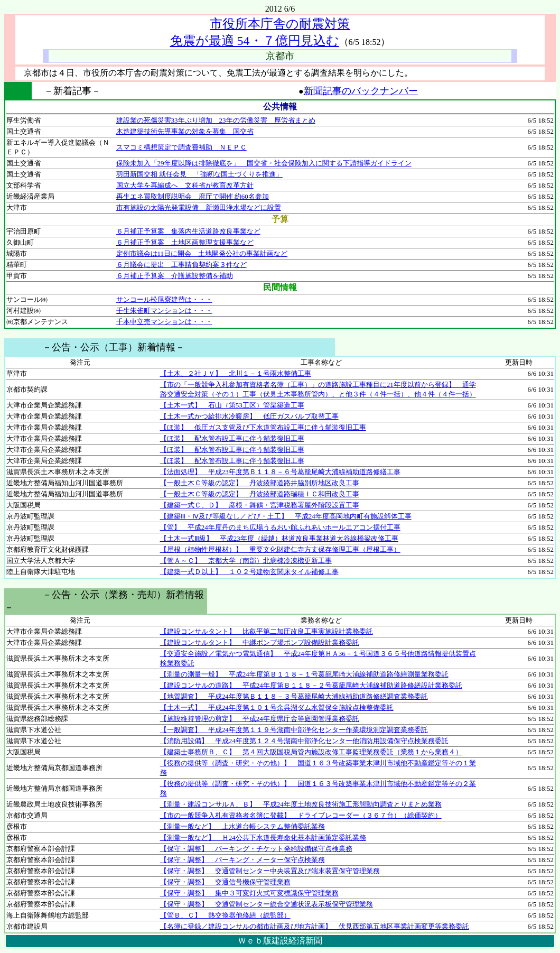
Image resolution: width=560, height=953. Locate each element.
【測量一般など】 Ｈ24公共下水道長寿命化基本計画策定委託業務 (263, 838)
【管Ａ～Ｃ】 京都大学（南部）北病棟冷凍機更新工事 (246, 561)
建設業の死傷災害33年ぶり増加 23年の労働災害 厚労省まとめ (216, 120)
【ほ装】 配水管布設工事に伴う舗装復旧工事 (232, 438)
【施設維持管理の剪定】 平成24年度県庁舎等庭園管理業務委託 (260, 719)
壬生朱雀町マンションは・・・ (164, 311)
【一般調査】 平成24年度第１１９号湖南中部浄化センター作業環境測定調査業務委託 (294, 730)
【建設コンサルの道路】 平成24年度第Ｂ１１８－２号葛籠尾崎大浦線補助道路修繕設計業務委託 (311, 685)
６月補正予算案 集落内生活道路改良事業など (188, 231)
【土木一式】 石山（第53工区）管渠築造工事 (232, 405)
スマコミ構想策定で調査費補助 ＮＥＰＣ (181, 147)
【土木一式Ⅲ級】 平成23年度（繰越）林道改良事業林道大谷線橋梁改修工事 (279, 538)
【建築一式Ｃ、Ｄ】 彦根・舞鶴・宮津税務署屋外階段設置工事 (260, 505)
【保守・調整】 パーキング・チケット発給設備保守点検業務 (256, 849)
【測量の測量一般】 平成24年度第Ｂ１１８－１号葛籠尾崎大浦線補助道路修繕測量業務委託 (304, 674)
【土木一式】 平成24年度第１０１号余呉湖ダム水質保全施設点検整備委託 (277, 707)
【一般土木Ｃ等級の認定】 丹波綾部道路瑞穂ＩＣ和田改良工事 (260, 494)
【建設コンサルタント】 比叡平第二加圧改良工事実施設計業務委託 (267, 631)
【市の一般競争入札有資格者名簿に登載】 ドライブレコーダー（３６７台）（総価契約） (301, 815)
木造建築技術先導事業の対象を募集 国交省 (185, 131)
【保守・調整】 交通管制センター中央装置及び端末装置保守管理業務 (270, 871)
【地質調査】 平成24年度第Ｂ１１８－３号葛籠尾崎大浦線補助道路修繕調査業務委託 (294, 696)
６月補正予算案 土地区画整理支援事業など (185, 242)
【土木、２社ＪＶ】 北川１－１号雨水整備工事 (236, 373)
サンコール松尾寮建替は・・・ (164, 299)
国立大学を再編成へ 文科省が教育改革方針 (185, 185)
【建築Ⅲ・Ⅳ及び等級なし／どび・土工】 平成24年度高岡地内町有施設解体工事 (286, 516)
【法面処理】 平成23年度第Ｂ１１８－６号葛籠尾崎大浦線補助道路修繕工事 (280, 472)
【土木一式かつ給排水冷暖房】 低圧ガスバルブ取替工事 (249, 416)
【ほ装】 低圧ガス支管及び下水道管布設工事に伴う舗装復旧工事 (263, 427)
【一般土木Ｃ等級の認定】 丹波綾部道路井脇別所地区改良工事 (260, 483)
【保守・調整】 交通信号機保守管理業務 (225, 882)
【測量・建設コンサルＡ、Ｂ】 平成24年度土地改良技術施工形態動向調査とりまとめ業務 (301, 804)
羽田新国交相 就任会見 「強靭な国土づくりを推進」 (199, 174)
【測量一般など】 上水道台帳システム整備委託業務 (242, 826)
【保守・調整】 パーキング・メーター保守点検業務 (242, 860)
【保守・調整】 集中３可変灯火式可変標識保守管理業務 (249, 893)
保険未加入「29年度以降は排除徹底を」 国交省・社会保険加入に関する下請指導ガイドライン (264, 163)
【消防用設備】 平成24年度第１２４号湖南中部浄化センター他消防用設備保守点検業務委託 (304, 741)
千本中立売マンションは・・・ (164, 322)
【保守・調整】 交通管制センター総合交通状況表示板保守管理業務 (267, 904)
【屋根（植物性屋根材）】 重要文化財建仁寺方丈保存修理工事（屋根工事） (280, 549)
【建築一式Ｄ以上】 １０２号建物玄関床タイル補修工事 (249, 572)
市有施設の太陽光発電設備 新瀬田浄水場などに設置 (199, 207)
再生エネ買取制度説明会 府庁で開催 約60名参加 (193, 196)
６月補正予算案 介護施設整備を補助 (175, 276)
